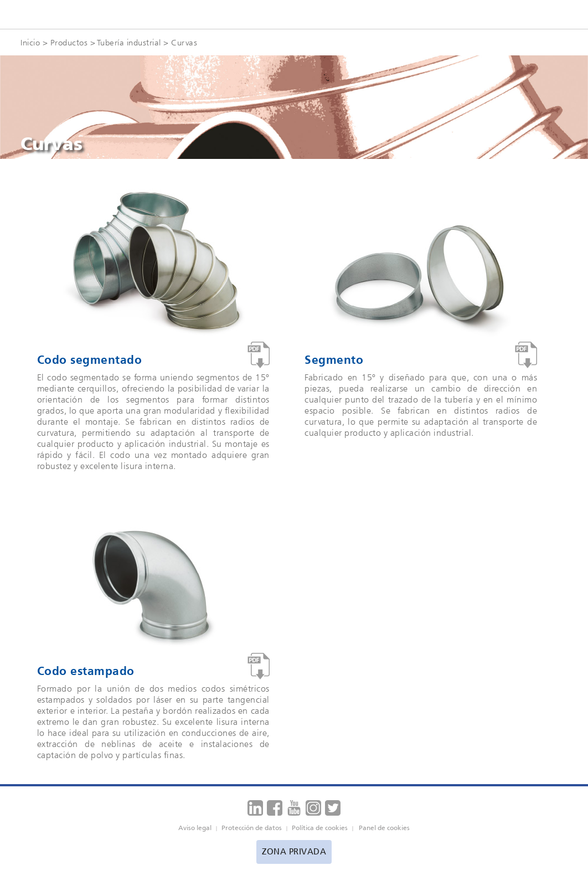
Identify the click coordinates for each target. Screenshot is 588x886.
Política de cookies (320, 828)
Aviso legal (195, 828)
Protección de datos (252, 828)
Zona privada (294, 852)
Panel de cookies (384, 828)
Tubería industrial (129, 42)
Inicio (30, 42)
